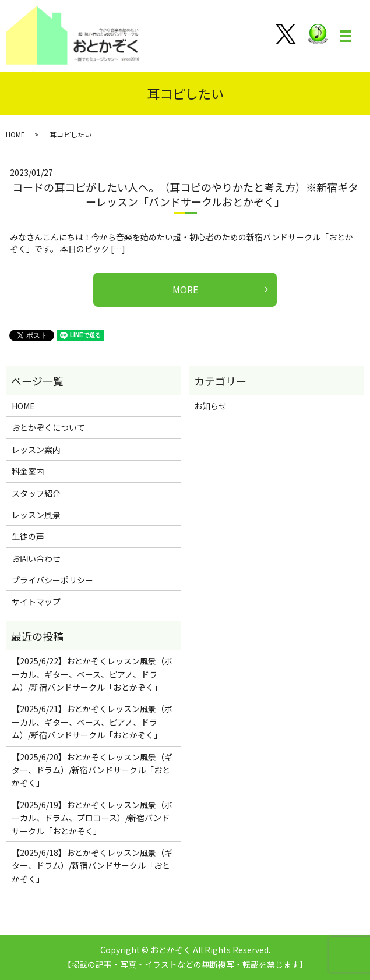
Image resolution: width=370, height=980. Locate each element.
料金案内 (28, 471)
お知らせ (210, 406)
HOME (15, 134)
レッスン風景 (36, 515)
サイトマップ (36, 602)
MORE (185, 289)
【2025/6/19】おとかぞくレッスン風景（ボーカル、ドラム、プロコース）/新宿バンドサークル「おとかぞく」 (92, 818)
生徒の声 (28, 536)
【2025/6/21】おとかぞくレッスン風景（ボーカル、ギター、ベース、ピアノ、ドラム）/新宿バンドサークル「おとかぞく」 (92, 722)
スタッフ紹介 (36, 493)
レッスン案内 (36, 450)
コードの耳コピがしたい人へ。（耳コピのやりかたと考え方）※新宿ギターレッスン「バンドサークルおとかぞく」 (185, 194)
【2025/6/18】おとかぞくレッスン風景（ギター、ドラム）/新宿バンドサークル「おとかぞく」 (92, 866)
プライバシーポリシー (52, 580)
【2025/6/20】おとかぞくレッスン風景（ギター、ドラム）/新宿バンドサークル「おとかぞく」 (92, 770)
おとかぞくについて (48, 427)
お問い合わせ (36, 558)
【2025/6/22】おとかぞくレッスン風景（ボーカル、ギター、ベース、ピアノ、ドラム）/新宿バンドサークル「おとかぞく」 (92, 674)
